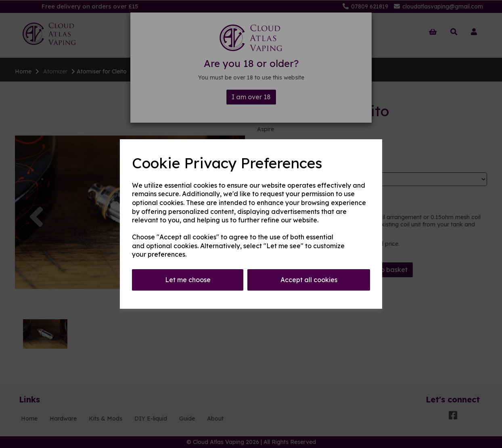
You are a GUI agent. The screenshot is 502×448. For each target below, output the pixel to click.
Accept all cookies (309, 280)
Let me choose (188, 280)
